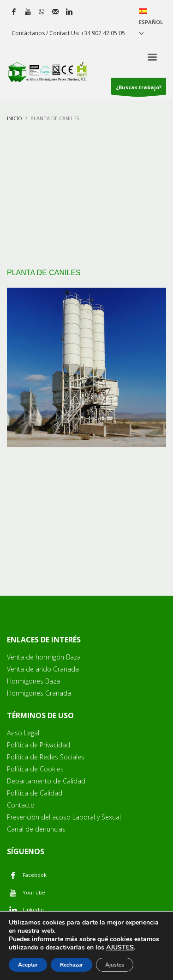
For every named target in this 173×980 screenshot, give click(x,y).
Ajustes (115, 965)
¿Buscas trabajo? (139, 89)
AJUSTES (120, 948)
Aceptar (28, 965)
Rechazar (72, 965)
